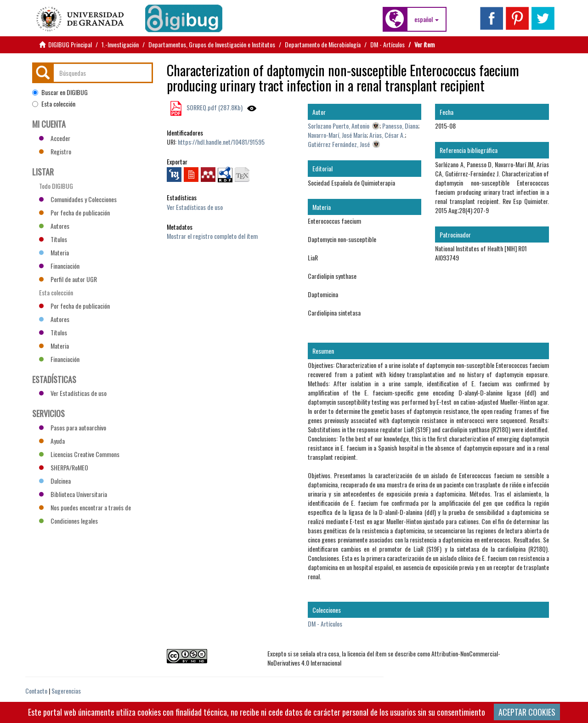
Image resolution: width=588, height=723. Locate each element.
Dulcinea (55, 481)
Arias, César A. (387, 135)
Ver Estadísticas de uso (195, 207)
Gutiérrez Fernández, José (339, 144)
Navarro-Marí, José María (337, 135)
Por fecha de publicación (74, 212)
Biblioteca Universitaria (73, 494)
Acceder (55, 138)
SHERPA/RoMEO (64, 467)
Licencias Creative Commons (79, 454)
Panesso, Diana (400, 126)
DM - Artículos (387, 44)
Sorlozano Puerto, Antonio (339, 126)
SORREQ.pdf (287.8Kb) (214, 107)
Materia (54, 252)
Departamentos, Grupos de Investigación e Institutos (212, 44)
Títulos (53, 239)
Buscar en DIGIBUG (60, 92)
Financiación (59, 266)
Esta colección (54, 104)
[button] (427, 19)
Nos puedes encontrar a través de (85, 507)
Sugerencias (66, 691)
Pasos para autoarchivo (73, 427)
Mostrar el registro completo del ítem (212, 236)
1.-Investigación (120, 44)
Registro (55, 151)
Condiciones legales (68, 521)
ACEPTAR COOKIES (527, 712)
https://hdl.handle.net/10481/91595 (221, 142)
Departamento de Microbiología (323, 44)
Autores (54, 226)
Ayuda (52, 441)
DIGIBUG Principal (70, 44)
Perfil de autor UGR (68, 279)
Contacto (36, 691)
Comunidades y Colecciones (78, 199)
